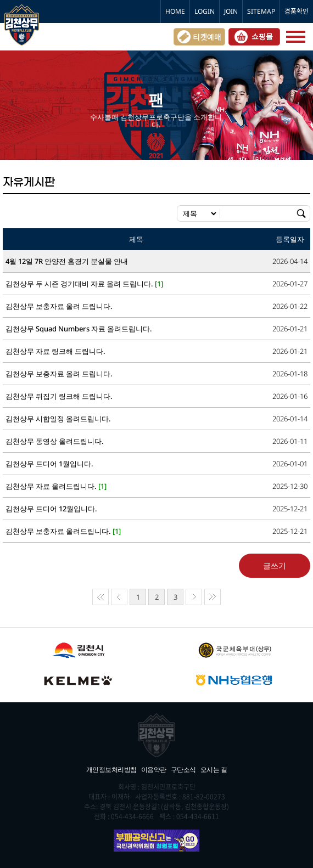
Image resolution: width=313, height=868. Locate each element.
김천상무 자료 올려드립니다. (56, 486)
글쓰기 (275, 565)
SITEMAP (261, 11)
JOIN (231, 11)
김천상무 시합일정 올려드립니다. (58, 419)
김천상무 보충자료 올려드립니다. (63, 531)
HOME (175, 11)
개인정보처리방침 (111, 770)
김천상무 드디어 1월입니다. (49, 464)
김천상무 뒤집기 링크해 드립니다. (59, 396)
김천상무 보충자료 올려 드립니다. (59, 306)
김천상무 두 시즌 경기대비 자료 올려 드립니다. (84, 284)
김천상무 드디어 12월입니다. (51, 509)
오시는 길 (214, 770)
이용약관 (154, 770)
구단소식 (183, 770)
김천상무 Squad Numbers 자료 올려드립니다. (79, 329)
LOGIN (205, 11)
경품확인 (297, 11)
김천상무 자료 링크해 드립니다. (55, 351)
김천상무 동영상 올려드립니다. (55, 441)
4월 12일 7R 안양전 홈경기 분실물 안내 (67, 261)
